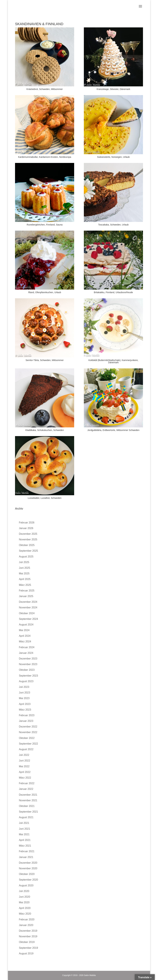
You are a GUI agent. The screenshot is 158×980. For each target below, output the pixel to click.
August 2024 (26, 625)
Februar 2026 (27, 523)
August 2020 (26, 885)
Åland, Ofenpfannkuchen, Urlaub (45, 292)
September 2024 (28, 619)
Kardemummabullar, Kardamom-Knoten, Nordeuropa (45, 157)
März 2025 (25, 585)
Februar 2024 (27, 647)
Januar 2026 (26, 528)
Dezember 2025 (28, 534)
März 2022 (25, 778)
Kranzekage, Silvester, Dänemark (113, 89)
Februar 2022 (27, 783)
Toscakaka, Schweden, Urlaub (113, 225)
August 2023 (26, 681)
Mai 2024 (24, 630)
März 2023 (25, 710)
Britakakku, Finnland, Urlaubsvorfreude (113, 292)
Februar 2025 (27, 591)
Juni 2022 (24, 761)
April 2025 (25, 579)
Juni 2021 (24, 829)
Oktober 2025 (27, 545)
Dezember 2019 (28, 931)
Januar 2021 (26, 857)
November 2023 (28, 664)
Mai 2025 (24, 573)
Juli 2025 (24, 562)
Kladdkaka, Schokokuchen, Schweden (45, 430)
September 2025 (28, 551)
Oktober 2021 (27, 806)
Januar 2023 (26, 721)
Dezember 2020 (28, 863)
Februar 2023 (27, 715)
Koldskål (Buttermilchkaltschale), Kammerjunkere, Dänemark (113, 361)
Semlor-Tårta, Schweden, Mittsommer (45, 360)
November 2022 (28, 732)
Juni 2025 (24, 568)
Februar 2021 (27, 851)
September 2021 (28, 812)
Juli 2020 (24, 891)
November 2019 (28, 936)
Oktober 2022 (27, 738)
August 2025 (26, 557)
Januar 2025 (26, 596)
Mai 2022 (24, 766)
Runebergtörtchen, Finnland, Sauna (45, 225)
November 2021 (28, 800)
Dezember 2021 (28, 795)
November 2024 (28, 607)
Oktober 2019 (27, 942)
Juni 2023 (24, 693)
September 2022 (28, 744)
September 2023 (28, 676)
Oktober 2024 (27, 613)
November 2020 (28, 868)
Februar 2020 (27, 919)
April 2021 (25, 840)
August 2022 (26, 749)
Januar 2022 (26, 789)
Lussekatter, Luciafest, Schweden (45, 498)
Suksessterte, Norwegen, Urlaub (113, 157)
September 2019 (28, 948)
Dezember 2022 (28, 727)
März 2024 (25, 641)
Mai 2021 (24, 834)
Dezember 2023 (28, 659)
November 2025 (28, 539)
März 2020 (25, 914)
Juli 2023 (24, 687)
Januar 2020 (26, 925)
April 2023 (25, 704)
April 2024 (25, 636)
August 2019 (26, 953)
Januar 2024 (26, 653)
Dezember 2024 (28, 602)
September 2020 (28, 880)
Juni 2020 (24, 897)
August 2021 (26, 817)
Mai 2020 (24, 902)
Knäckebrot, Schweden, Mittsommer (45, 89)
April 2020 (25, 908)
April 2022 (25, 772)
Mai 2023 (24, 698)
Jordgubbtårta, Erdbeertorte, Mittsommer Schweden (113, 430)
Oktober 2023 (27, 670)
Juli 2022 (24, 755)
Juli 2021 (24, 823)
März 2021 (25, 846)
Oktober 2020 (27, 874)
